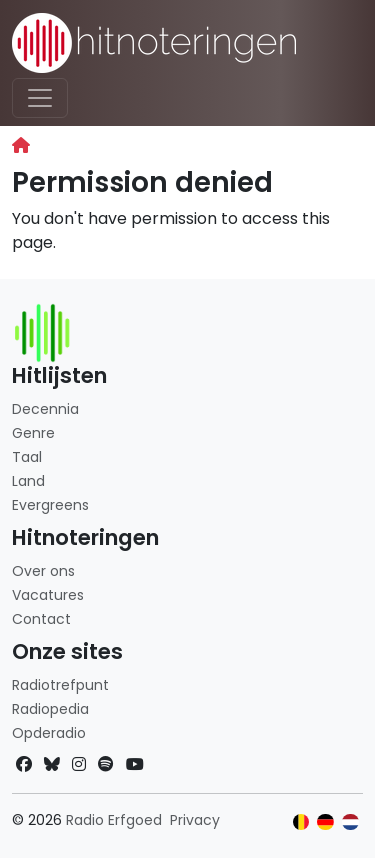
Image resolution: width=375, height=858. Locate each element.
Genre (33, 433)
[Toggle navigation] (40, 98)
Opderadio (49, 733)
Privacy (195, 820)
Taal (27, 457)
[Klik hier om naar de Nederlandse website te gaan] (350, 822)
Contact (41, 619)
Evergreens (50, 505)
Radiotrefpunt (60, 685)
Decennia (45, 409)
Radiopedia (50, 709)
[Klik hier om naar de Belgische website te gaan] (301, 822)
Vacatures (48, 595)
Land (28, 481)
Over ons (43, 571)
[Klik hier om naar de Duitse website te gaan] (325, 822)
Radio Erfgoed (114, 820)
